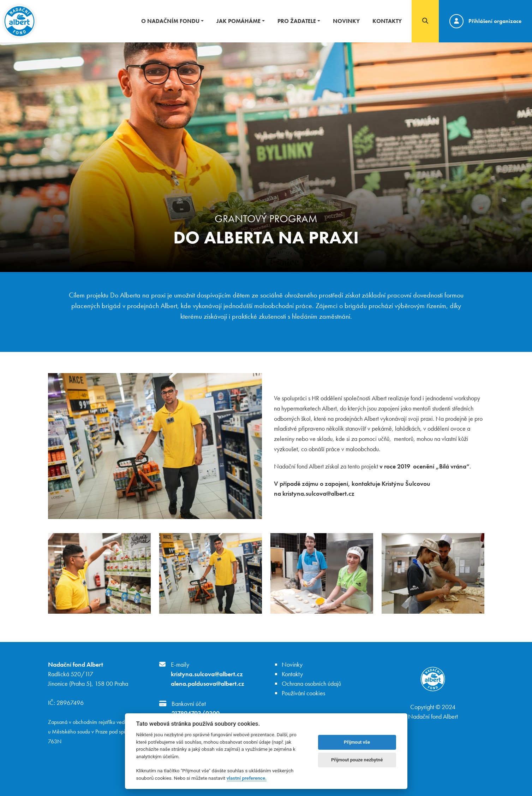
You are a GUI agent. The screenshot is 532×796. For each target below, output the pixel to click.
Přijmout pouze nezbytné (357, 760)
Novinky (346, 21)
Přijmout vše (357, 742)
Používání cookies (303, 693)
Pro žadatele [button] (297, 21)
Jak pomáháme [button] (238, 21)
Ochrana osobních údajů (311, 683)
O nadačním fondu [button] (170, 21)
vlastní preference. (247, 778)
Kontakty (387, 21)
